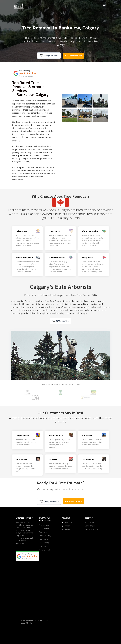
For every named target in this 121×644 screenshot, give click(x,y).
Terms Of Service (91, 529)
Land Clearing (44, 543)
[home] (19, 6)
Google (67, 529)
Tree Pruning (44, 532)
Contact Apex (90, 526)
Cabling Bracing (45, 536)
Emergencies (44, 546)
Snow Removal (44, 550)
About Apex (89, 522)
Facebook (68, 522)
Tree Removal (44, 525)
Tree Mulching (44, 539)
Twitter (67, 526)
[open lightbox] (69, 101)
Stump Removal (45, 528)
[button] (104, 6)
